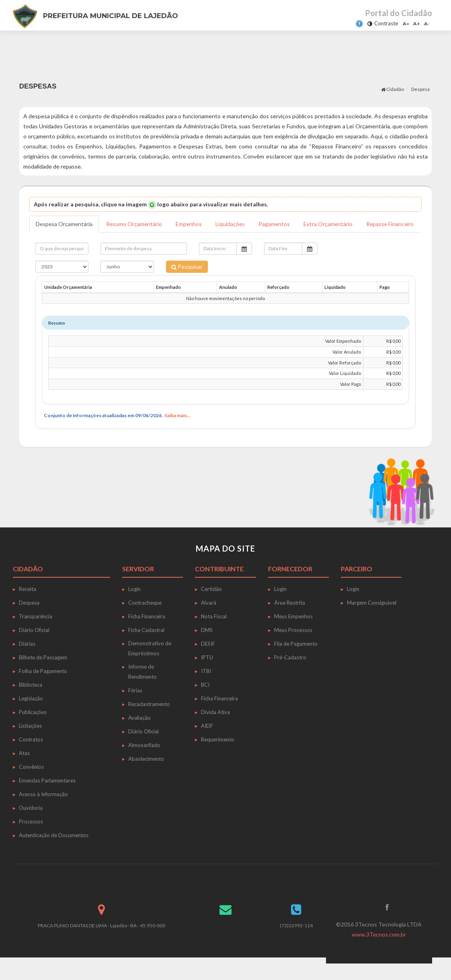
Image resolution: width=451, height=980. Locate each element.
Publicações (33, 729)
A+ (417, 24)
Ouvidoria (31, 824)
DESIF (208, 660)
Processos (31, 838)
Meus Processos (293, 646)
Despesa (420, 89)
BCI (205, 701)
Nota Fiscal (214, 633)
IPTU (207, 674)
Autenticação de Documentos (54, 852)
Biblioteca (31, 701)
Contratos (31, 756)
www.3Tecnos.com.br (379, 951)
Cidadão (393, 89)
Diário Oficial (34, 646)
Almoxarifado (144, 762)
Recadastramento (149, 721)
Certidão (211, 605)
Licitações (30, 742)
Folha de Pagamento (43, 688)
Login (134, 605)
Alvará (209, 619)
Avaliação (139, 734)
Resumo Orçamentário (136, 224)
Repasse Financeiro (60, 240)
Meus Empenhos (293, 633)
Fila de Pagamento (296, 660)
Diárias (27, 660)
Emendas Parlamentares (47, 797)
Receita (28, 605)
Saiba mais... (177, 432)
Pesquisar (187, 283)
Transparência (36, 633)
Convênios (31, 783)
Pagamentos (277, 224)
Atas (24, 770)
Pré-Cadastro (290, 674)
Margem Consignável (372, 619)
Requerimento (218, 756)
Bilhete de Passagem (43, 674)
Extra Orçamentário (331, 224)
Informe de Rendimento (142, 688)
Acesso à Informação (43, 811)
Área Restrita (290, 619)
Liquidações (233, 224)
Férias (135, 707)
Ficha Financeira (147, 633)
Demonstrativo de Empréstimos (150, 665)
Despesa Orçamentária (65, 224)
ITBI (206, 688)
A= (406, 24)
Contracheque (145, 619)
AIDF (207, 742)
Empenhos (191, 224)
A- (427, 24)
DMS (207, 646)
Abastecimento (146, 775)
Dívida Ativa (215, 729)
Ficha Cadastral (146, 646)
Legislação (31, 715)
